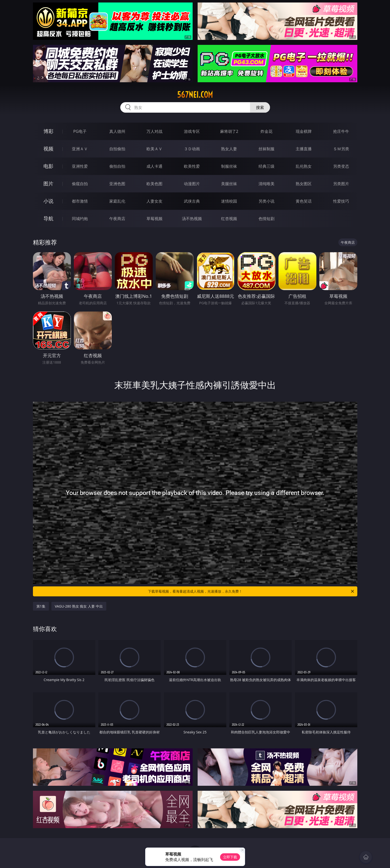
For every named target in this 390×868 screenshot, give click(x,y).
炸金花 (266, 131)
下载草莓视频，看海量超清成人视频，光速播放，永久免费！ (251, 591)
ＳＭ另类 (341, 149)
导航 (48, 218)
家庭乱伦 (117, 201)
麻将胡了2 (229, 131)
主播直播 (304, 149)
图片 (48, 184)
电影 (48, 166)
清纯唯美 (266, 184)
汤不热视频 (192, 219)
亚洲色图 (117, 184)
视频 (48, 149)
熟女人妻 (229, 149)
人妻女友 (154, 201)
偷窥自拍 (80, 184)
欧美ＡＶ (154, 149)
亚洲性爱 (80, 166)
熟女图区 (304, 184)
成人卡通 (154, 166)
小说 (48, 201)
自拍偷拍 (117, 149)
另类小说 (266, 201)
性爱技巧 (341, 201)
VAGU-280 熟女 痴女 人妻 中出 (79, 606)
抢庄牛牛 (341, 131)
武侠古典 (192, 201)
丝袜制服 (266, 149)
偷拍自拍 (117, 166)
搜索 (260, 107)
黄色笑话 (304, 201)
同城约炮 (80, 219)
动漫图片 (192, 184)
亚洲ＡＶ (80, 149)
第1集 (41, 606)
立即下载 (230, 857)
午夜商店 (117, 219)
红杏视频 (229, 219)
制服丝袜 (229, 166)
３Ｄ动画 (192, 149)
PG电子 (80, 131)
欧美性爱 (192, 166)
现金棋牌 (304, 131)
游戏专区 (192, 131)
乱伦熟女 (304, 166)
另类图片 (341, 184)
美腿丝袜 (229, 184)
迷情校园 (229, 201)
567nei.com (195, 95)
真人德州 (117, 131)
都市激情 (80, 201)
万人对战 (154, 131)
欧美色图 (154, 184)
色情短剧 (266, 219)
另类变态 (341, 166)
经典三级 (266, 166)
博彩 (48, 131)
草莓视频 (154, 219)
